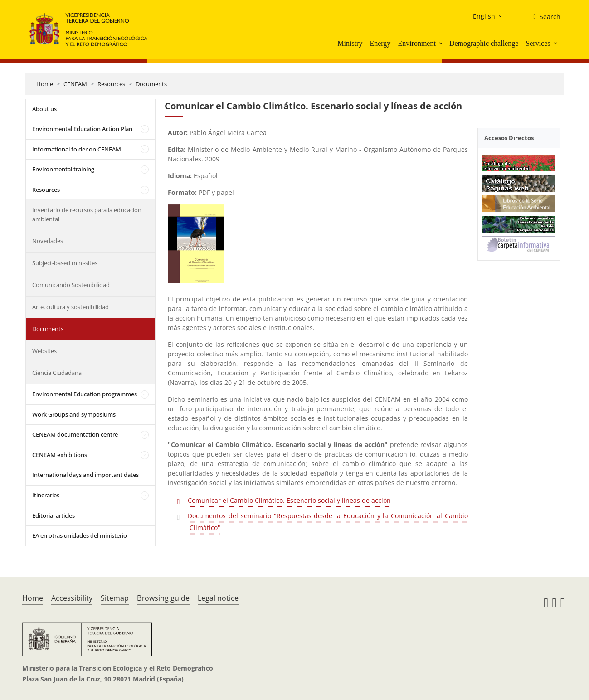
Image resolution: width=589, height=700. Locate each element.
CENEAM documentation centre (75, 434)
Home (45, 84)
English (484, 16)
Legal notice (218, 598)
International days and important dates (85, 475)
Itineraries (46, 495)
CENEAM (75, 84)
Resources (111, 84)
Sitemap (115, 598)
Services (538, 43)
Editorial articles (54, 515)
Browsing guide (163, 598)
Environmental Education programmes (85, 394)
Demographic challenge (484, 43)
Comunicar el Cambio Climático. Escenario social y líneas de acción (289, 500)
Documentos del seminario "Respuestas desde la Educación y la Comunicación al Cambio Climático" (328, 522)
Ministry (350, 43)
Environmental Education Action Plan (82, 129)
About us (44, 109)
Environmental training (63, 169)
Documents (151, 84)
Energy (380, 43)
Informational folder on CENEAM (77, 149)
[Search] (543, 17)
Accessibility (72, 598)
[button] (442, 43)
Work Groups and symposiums (74, 414)
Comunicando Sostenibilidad (71, 285)
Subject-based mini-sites (65, 263)
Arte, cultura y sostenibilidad (71, 307)
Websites (44, 351)
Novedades (48, 241)
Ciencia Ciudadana (57, 373)
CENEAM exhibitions (60, 455)
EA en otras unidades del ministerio (80, 535)
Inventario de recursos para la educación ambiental (87, 214)
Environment (417, 43)
